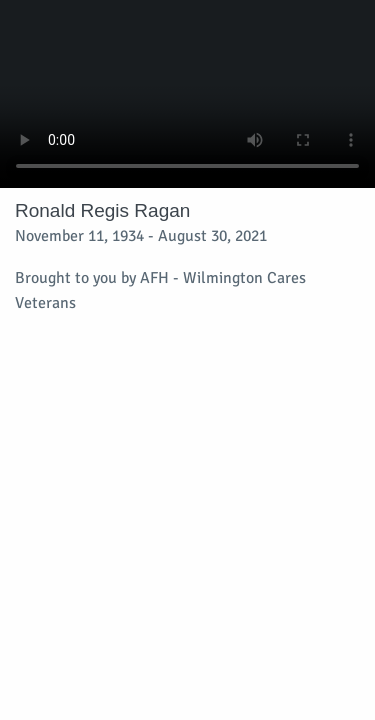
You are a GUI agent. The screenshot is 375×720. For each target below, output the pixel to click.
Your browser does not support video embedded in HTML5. (187, 94)
